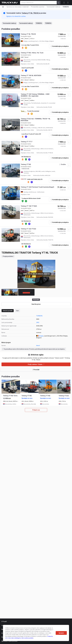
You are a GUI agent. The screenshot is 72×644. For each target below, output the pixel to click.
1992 (38, 322)
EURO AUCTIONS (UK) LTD (35, 179)
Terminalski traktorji (9, 23)
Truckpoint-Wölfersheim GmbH (31, 198)
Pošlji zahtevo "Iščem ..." (36, 364)
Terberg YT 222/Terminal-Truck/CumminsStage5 (37, 187)
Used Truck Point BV (28, 68)
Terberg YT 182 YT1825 (29, 206)
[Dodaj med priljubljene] (69, 35)
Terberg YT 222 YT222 (28, 229)
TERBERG (39, 23)
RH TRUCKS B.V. (26, 157)
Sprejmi (61, 633)
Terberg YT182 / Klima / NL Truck (32, 53)
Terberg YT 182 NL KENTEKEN (31, 75)
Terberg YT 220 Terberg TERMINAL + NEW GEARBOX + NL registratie (35, 95)
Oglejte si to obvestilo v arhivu (16, 16)
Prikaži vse (36, 410)
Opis (17, 311)
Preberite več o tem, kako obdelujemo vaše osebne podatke (29, 637)
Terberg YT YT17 (27, 142)
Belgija (41, 336)
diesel (38, 345)
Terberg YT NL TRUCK (30, 13)
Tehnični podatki (8, 311)
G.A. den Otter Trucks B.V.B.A (30, 45)
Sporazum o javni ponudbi (9, 641)
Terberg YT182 (26, 164)
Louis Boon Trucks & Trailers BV (31, 134)
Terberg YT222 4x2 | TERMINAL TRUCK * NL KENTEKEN (36, 120)
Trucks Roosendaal (33, 111)
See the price (36, 304)
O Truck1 (4, 622)
